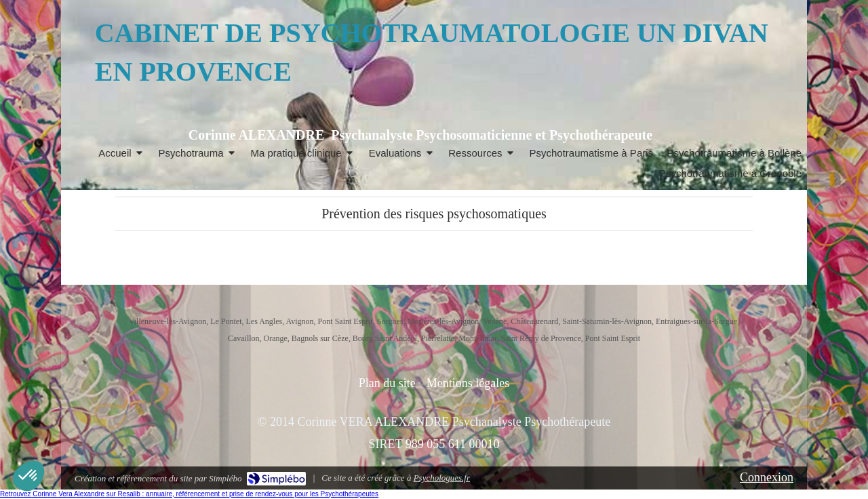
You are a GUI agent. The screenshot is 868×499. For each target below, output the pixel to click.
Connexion (767, 477)
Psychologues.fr (442, 478)
